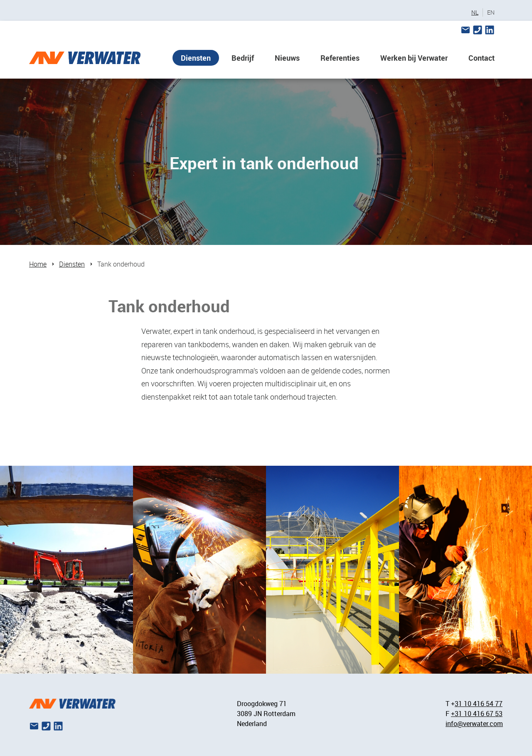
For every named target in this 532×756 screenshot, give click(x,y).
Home (38, 264)
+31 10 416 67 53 (477, 714)
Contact (482, 58)
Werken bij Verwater (414, 58)
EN (491, 12)
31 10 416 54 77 (479, 704)
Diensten (196, 58)
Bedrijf (243, 58)
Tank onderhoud (121, 264)
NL (475, 12)
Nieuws (287, 58)
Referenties (340, 58)
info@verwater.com (474, 724)
